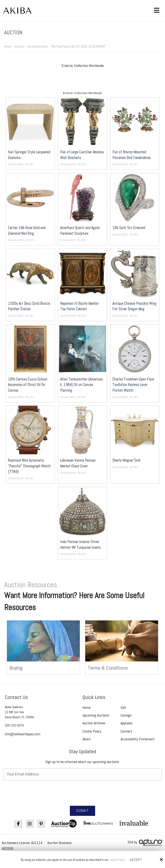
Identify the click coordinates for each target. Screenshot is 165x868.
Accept (136, 860)
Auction (19, 46)
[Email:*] (82, 774)
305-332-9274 (14, 725)
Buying (16, 668)
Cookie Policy (117, 860)
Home (8, 46)
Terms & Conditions (108, 668)
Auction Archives (38, 46)
